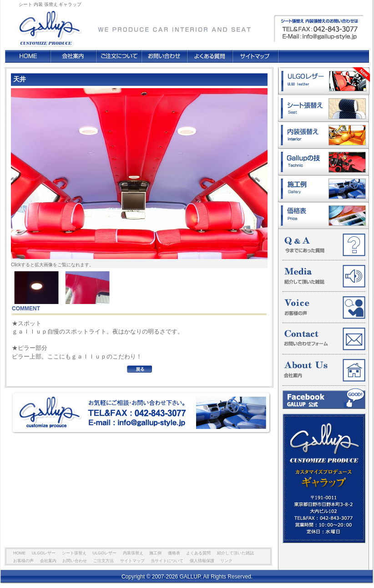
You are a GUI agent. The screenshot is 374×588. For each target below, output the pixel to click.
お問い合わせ (164, 56)
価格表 (323, 216)
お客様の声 (324, 308)
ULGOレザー (324, 81)
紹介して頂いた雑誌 (324, 276)
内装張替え (323, 135)
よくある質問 (210, 56)
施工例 (323, 189)
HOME (28, 56)
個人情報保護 (202, 561)
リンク (226, 561)
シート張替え (323, 108)
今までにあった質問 (324, 245)
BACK (139, 369)
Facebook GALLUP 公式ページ (324, 399)
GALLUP (49, 24)
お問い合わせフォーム (324, 339)
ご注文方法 (119, 56)
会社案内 (73, 56)
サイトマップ (255, 56)
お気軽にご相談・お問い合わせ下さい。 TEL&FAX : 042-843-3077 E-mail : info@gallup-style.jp (142, 413)
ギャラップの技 (323, 162)
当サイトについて (167, 561)
